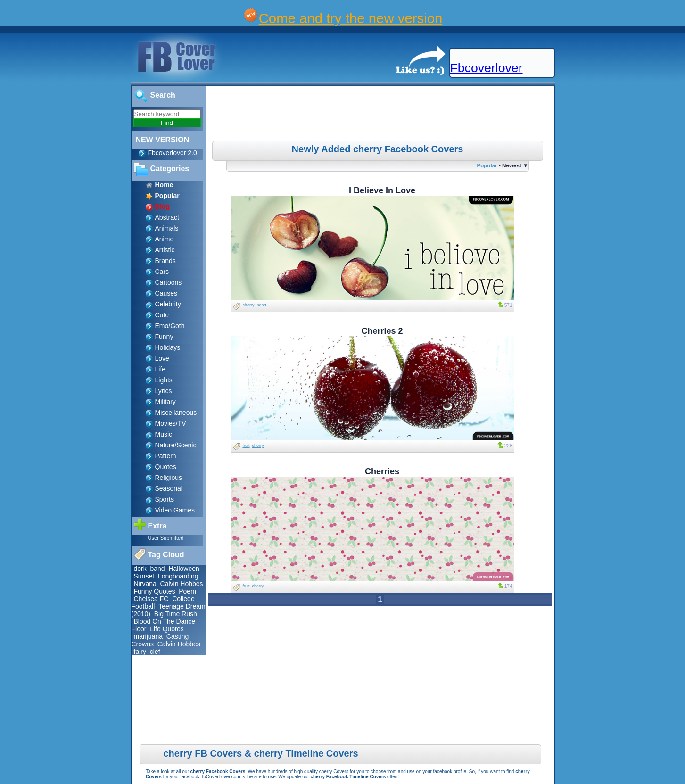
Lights (164, 380)
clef (155, 652)
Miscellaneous (176, 413)
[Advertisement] (381, 115)
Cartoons (169, 282)
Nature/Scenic (176, 445)
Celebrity (168, 304)
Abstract (167, 217)
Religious (169, 478)
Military (165, 402)
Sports (165, 499)
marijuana (148, 636)
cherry (249, 305)
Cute (162, 315)
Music (164, 434)
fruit (246, 446)
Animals (167, 228)
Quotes (166, 467)
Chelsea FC (151, 599)
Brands (165, 261)
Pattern (166, 456)
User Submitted (166, 538)
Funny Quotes (155, 591)
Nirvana (145, 584)
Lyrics (164, 391)
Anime (165, 239)
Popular (487, 165)
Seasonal (169, 488)
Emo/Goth (170, 326)
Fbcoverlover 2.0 (173, 153)
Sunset (144, 576)
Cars (162, 272)
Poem (187, 591)
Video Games (175, 510)
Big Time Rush (176, 614)
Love (162, 358)
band (158, 569)
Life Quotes (167, 629)
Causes (166, 293)
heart (262, 305)
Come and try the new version (351, 18)
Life (161, 369)
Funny (164, 337)
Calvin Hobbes (182, 584)
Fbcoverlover (487, 68)
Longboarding (178, 576)
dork (140, 569)
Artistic (165, 250)
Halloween (184, 569)
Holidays (168, 347)
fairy (140, 652)
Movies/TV (171, 423)
